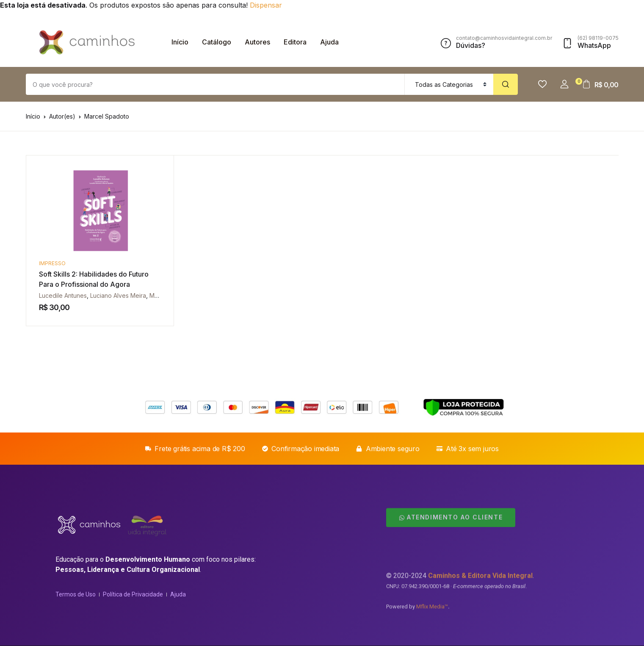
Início (180, 42)
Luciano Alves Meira (118, 295)
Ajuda (329, 42)
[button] (564, 84)
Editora (295, 42)
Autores (257, 42)
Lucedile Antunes (63, 295)
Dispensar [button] (266, 5)
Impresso (52, 263)
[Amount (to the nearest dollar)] (216, 84)
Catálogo (217, 42)
